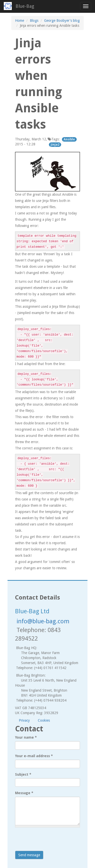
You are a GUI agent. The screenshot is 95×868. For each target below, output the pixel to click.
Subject (23, 774)
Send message (29, 855)
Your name (26, 737)
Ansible (69, 139)
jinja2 (55, 145)
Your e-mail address (34, 756)
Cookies (44, 720)
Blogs (34, 21)
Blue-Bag (25, 6)
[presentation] (53, 841)
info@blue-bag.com (43, 621)
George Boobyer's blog (62, 21)
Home (20, 21)
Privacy (24, 720)
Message (24, 793)
